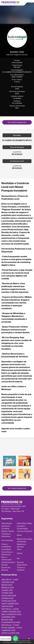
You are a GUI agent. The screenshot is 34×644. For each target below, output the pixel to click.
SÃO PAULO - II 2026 (10, 580)
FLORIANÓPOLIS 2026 (11, 622)
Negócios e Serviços (21, 545)
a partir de (17, 152)
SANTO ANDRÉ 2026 (10, 604)
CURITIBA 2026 (8, 582)
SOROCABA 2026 (9, 596)
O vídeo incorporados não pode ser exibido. (17, 447)
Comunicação (7, 540)
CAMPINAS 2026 (8, 630)
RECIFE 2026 (7, 585)
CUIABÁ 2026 (7, 590)
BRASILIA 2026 (8, 588)
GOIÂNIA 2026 (7, 598)
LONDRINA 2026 (8, 617)
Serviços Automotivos (22, 563)
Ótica (19, 549)
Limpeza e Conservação (22, 527)
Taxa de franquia (17, 147)
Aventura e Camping (6, 527)
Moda (19, 535)
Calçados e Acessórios (6, 535)
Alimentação (7, 523)
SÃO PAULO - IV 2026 (10, 625)
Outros (20, 553)
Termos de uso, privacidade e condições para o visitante (17, 642)
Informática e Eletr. (24, 523)
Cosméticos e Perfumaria (7, 553)
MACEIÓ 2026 (7, 620)
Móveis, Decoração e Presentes (25, 540)
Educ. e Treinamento (7, 558)
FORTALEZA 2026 (9, 601)
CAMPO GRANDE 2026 (11, 612)
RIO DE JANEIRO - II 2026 (12, 628)
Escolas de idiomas (6, 569)
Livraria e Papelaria (25, 531)
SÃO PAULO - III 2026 (10, 609)
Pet (18, 558)
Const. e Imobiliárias (6, 545)
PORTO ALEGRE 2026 (10, 633)
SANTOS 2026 (7, 606)
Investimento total (17, 161)
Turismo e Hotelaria (21, 569)
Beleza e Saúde (8, 531)
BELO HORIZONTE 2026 (11, 614)
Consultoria (6, 549)
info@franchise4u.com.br (11, 514)
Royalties (17, 135)
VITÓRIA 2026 (7, 593)
